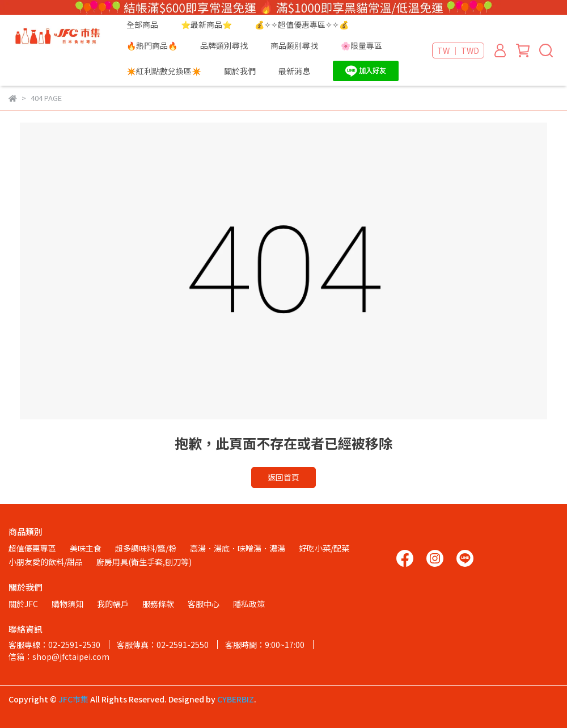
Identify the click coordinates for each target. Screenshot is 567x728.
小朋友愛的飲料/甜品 (46, 562)
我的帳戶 (113, 604)
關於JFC (23, 604)
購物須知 (67, 604)
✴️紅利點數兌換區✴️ (164, 71)
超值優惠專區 (32, 548)
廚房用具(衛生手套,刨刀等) (144, 562)
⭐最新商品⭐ (206, 24)
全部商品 (142, 24)
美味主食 (86, 548)
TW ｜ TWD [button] (458, 51)
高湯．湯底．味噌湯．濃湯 (238, 548)
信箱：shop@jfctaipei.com (59, 657)
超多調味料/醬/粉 (146, 548)
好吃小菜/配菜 (324, 548)
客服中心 (204, 604)
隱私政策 (249, 604)
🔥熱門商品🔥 (152, 45)
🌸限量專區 (361, 45)
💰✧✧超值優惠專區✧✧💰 (302, 24)
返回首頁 (283, 477)
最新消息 (294, 71)
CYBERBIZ (236, 699)
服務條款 (158, 604)
